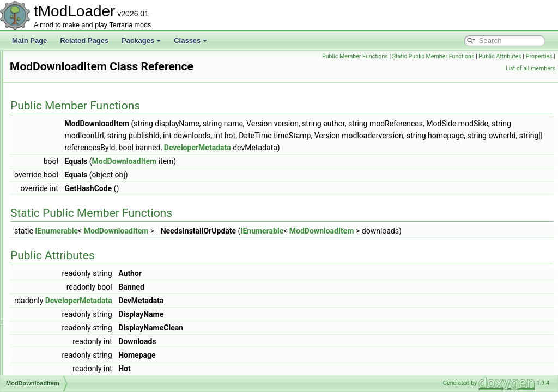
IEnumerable (193, 243)
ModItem (49, 290)
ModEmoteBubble (62, 242)
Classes (190, 41)
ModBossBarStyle (62, 110)
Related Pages (84, 41)
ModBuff (48, 146)
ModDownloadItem (63, 218)
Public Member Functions (386, 56)
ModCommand (57, 182)
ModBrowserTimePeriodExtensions (87, 134)
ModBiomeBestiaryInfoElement (81, 62)
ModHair (48, 266)
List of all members (530, 68)
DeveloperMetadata (263, 160)
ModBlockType (57, 86)
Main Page (29, 41)
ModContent (54, 206)
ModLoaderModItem (65, 326)
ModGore (50, 254)
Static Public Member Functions (465, 56)
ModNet (47, 373)
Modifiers (49, 278)
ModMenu (50, 350)
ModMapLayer (57, 338)
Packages (141, 41)
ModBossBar (55, 98)
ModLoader (53, 314)
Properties (488, 68)
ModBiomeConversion (68, 74)
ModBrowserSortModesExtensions (86, 122)
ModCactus (53, 158)
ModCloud (51, 170)
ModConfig (52, 194)
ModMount (51, 362)
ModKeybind (54, 302)
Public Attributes (531, 56)
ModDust (49, 230)
